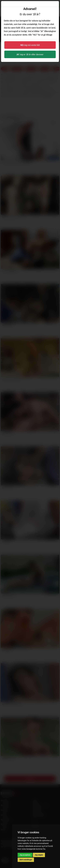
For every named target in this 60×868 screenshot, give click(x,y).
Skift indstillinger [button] (26, 860)
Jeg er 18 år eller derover (30, 54)
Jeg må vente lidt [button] (30, 45)
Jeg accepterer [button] (25, 855)
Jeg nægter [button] (39, 855)
